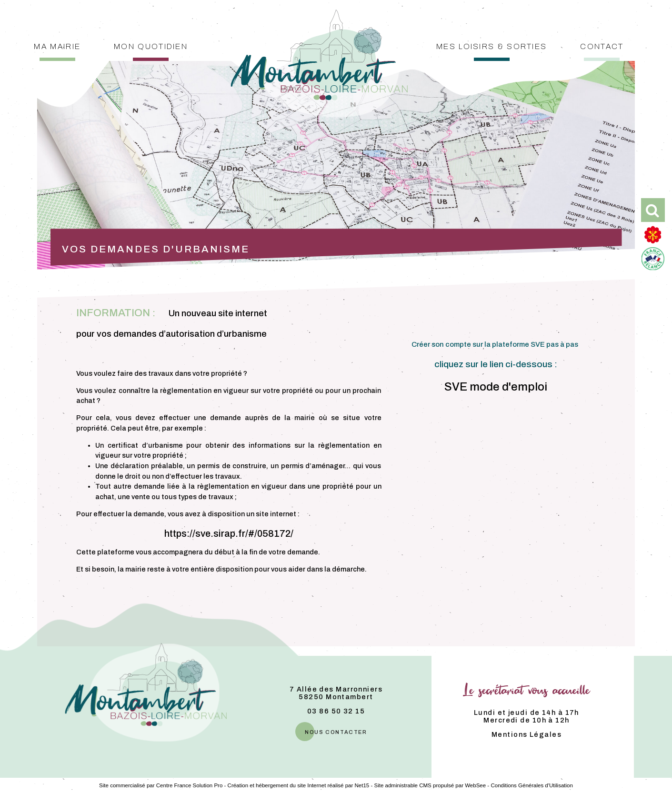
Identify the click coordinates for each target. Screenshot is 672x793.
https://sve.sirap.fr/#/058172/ (229, 533)
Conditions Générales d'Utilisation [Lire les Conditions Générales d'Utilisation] (532, 785)
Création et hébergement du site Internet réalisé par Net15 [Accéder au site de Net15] (299, 785)
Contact (602, 45)
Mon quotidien (151, 45)
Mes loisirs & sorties (491, 45)
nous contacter (336, 731)
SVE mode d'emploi (496, 387)
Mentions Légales (527, 734)
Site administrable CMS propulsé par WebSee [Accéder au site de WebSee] (430, 785)
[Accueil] (319, 30)
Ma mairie (57, 45)
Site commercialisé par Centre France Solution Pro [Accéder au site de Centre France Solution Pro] (161, 785)
